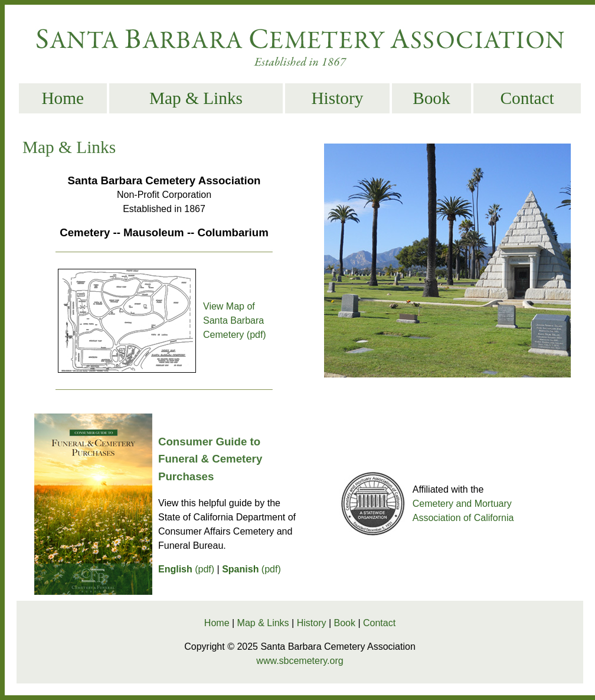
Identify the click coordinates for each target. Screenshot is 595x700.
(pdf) (186, 569)
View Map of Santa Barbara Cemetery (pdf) (235, 320)
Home (63, 98)
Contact (527, 98)
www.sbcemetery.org (300, 661)
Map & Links (196, 98)
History (337, 98)
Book (431, 98)
